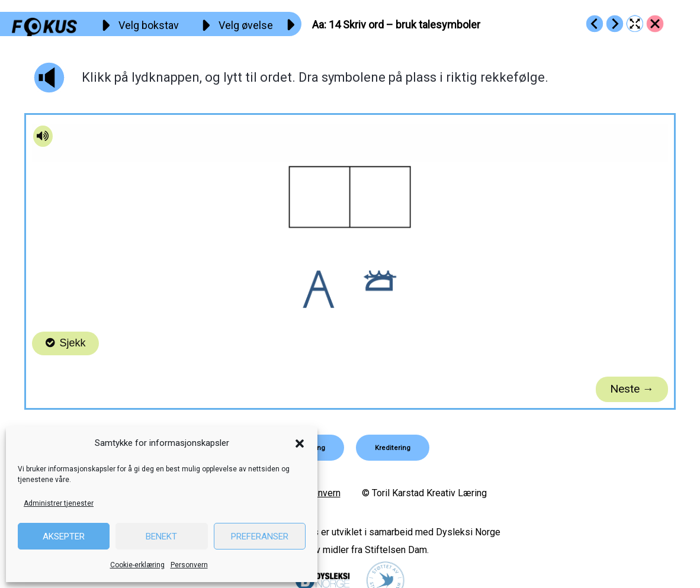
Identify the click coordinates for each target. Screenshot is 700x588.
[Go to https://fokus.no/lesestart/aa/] (655, 24)
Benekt (161, 536)
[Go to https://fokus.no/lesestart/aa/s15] (615, 24)
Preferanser (260, 536)
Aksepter (64, 536)
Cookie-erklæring (137, 565)
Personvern (189, 565)
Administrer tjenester (59, 503)
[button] (300, 444)
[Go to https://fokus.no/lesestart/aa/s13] (595, 24)
